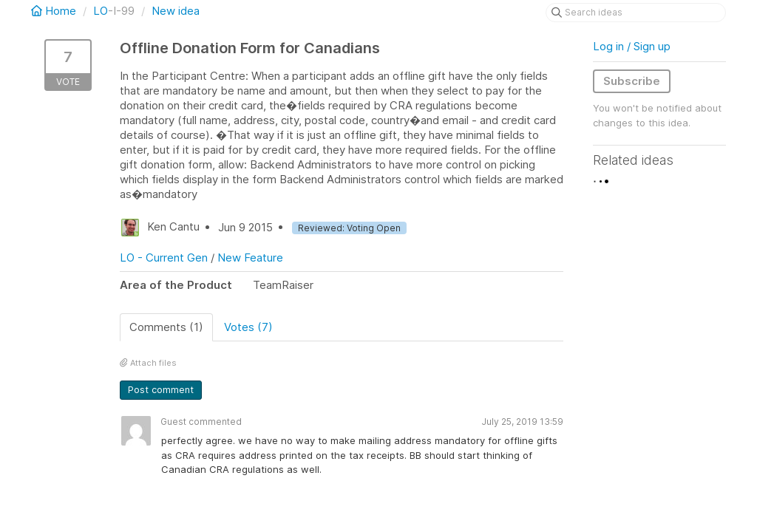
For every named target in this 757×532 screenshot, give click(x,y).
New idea (176, 11)
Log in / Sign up (632, 46)
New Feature (250, 258)
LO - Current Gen (164, 258)
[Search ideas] (636, 13)
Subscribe (632, 81)
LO (101, 11)
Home (55, 11)
